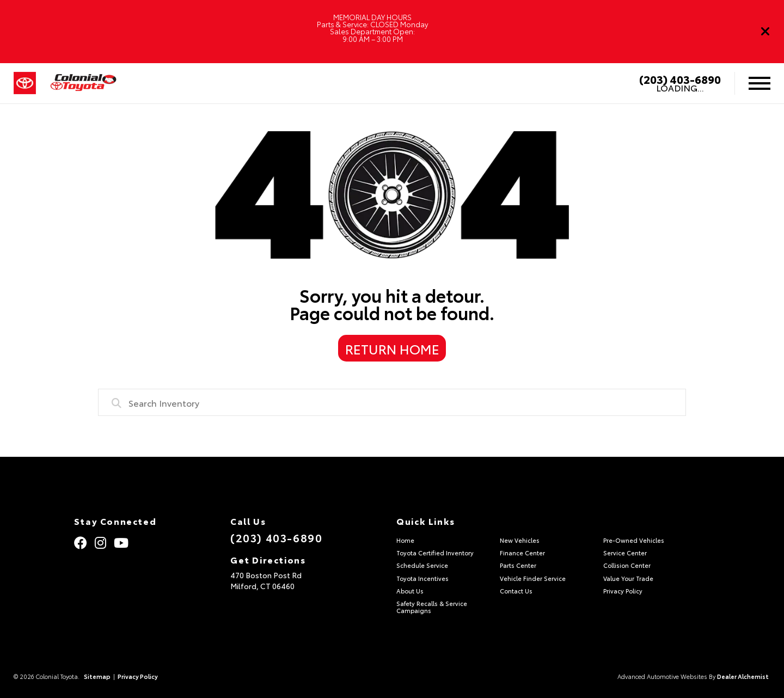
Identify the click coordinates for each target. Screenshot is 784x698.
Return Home (392, 348)
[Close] (765, 32)
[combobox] (392, 402)
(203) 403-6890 (680, 79)
